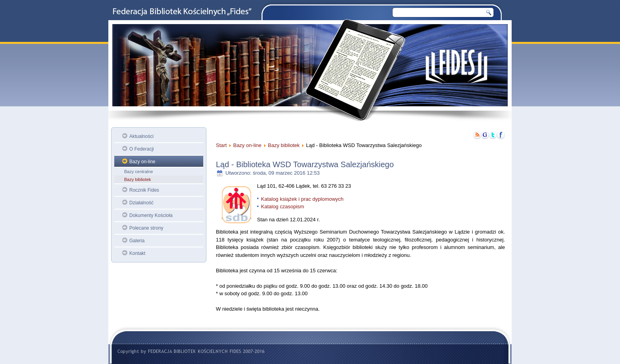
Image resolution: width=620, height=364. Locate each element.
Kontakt (137, 253)
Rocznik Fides (144, 190)
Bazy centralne (139, 172)
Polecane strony (146, 228)
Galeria (137, 241)
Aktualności (141, 136)
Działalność (141, 203)
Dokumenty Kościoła (151, 215)
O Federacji (142, 149)
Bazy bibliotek (138, 179)
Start (221, 145)
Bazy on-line (142, 162)
